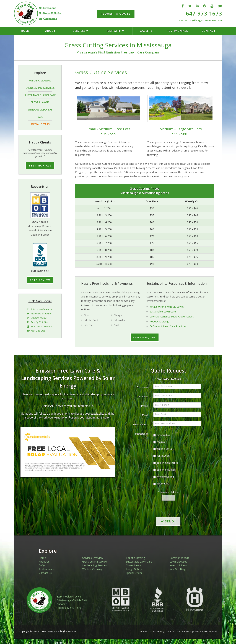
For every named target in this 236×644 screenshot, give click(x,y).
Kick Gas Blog (38, 331)
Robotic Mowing (159, 321)
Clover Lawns (134, 565)
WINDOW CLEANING (40, 110)
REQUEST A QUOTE (116, 14)
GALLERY (146, 31)
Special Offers (134, 573)
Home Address (140, 424)
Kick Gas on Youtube (42, 326)
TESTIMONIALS (177, 31)
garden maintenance (166, 463)
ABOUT (50, 31)
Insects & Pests (179, 565)
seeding (159, 442)
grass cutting (162, 435)
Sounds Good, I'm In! (145, 337)
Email (145, 415)
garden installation (165, 470)
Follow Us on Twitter (41, 314)
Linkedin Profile (39, 318)
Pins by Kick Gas (40, 322)
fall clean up (161, 456)
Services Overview (93, 558)
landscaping (161, 484)
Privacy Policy (157, 631)
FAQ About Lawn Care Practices (168, 326)
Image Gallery (134, 569)
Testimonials (46, 569)
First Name (142, 387)
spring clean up (163, 449)
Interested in (142, 434)
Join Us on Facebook (42, 309)
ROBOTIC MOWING (40, 80)
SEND (168, 521)
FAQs (42, 565)
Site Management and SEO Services (199, 631)
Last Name (142, 397)
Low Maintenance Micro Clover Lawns (172, 316)
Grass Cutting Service (94, 562)
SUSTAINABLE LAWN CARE (40, 95)
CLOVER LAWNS (40, 102)
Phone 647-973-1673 (69, 608)
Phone (145, 406)
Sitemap (144, 631)
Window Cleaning (92, 569)
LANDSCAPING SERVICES (40, 88)
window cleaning (164, 477)
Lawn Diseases (178, 562)
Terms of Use (173, 631)
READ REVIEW (40, 280)
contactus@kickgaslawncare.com (200, 20)
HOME (25, 31)
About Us (44, 562)
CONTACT (209, 31)
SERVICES (81, 31)
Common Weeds (179, 558)
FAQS (40, 117)
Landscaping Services (95, 565)
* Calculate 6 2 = (168, 492)
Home (42, 558)
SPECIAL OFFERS (40, 124)
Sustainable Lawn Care (163, 311)
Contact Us (45, 573)
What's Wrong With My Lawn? (167, 307)
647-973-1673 (204, 13)
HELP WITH (115, 31)
